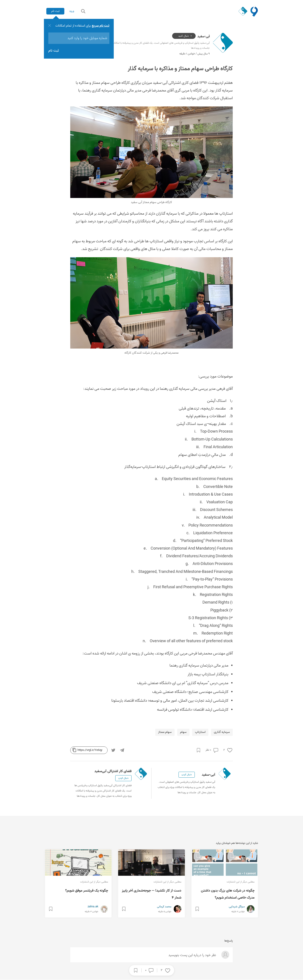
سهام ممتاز (165, 732)
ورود (74, 11)
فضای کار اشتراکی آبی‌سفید (113, 771)
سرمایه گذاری (222, 732)
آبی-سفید (204, 36)
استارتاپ (200, 732)
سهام (183, 732)
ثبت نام (56, 11)
